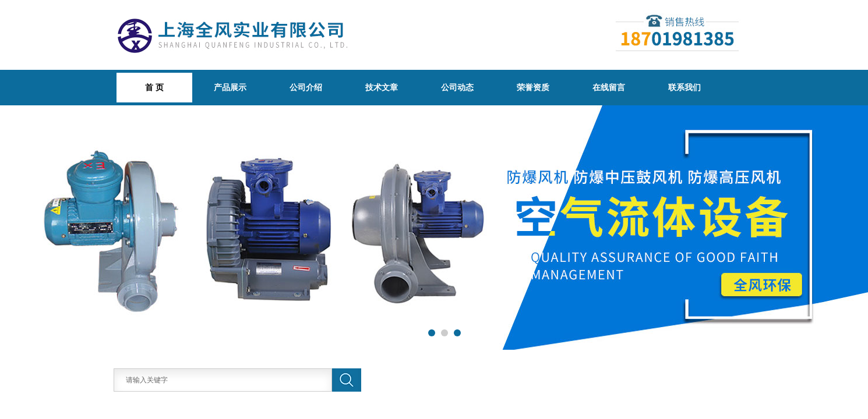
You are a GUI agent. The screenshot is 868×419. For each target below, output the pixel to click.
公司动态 (457, 87)
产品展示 (230, 87)
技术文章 (382, 87)
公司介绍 (306, 87)
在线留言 (609, 87)
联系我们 (684, 87)
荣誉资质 (533, 87)
